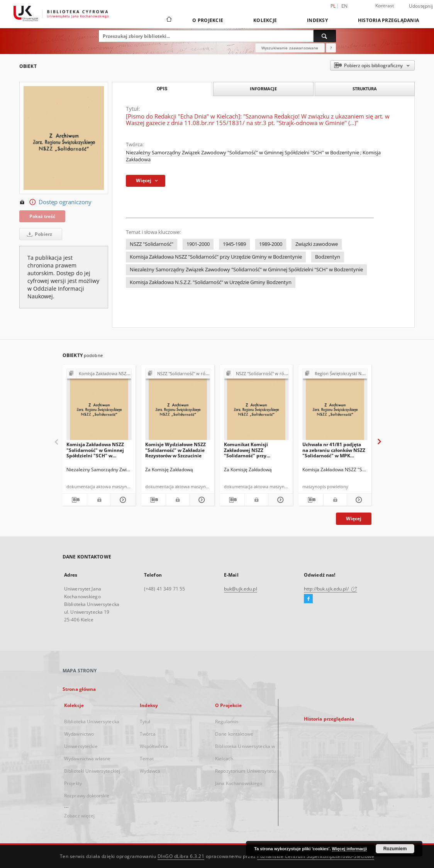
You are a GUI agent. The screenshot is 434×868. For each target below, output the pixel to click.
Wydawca (150, 771)
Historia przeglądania (388, 20)
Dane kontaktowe (234, 734)
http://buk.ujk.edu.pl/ (331, 589)
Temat (147, 759)
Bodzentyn (328, 257)
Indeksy (317, 20)
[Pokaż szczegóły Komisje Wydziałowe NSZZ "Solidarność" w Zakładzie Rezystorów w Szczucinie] (201, 500)
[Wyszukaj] (325, 36)
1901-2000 (198, 244)
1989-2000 (271, 244)
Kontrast (385, 6)
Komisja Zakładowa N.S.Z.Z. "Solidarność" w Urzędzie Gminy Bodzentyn (211, 282)
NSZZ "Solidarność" (152, 244)
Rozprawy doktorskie (87, 796)
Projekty (73, 783)
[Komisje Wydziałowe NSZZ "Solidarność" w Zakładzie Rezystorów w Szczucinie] (178, 407)
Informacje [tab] (263, 89)
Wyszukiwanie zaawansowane (290, 48)
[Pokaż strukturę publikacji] (99, 374)
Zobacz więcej (80, 816)
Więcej (354, 519)
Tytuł (145, 722)
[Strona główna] (169, 20)
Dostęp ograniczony (55, 202)
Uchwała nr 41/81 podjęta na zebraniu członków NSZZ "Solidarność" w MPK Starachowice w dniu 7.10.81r (334, 450)
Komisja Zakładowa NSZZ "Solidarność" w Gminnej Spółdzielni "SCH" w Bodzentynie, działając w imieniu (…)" (95, 450)
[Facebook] (308, 599)
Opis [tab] (162, 89)
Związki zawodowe (317, 244)
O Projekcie (208, 20)
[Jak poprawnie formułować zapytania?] (331, 48)
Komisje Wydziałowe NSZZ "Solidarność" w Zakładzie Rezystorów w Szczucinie (175, 450)
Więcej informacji (349, 849)
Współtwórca (154, 746)
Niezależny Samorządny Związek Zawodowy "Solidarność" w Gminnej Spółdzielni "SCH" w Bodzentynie (243, 153)
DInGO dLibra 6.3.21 (181, 856)
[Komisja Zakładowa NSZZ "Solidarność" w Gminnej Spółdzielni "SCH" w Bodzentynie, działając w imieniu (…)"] (99, 407)
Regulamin (227, 722)
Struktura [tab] (365, 89)
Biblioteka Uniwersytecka (92, 722)
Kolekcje (265, 20)
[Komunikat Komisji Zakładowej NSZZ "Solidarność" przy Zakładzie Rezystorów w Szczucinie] (257, 407)
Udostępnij (421, 6)
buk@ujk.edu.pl (241, 589)
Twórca (148, 734)
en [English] (345, 6)
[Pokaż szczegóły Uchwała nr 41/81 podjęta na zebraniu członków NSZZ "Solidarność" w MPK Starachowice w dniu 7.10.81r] (358, 500)
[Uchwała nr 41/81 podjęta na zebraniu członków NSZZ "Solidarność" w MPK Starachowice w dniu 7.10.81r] (335, 407)
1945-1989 (234, 244)
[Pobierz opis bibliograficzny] (75, 500)
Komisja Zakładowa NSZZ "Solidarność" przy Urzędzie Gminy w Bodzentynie (216, 257)
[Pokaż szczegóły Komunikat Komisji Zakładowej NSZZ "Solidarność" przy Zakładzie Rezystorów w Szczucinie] (279, 500)
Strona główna (79, 689)
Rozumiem (395, 849)
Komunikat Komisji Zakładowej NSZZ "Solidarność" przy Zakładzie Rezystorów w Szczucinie (251, 450)
